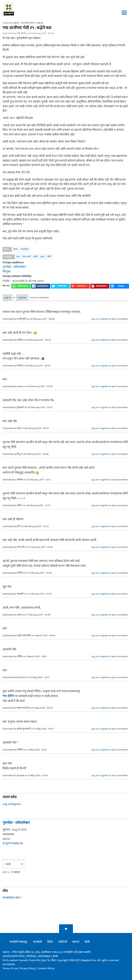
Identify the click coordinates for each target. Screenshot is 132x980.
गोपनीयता (32, 956)
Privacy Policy (28, 968)
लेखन (16, 249)
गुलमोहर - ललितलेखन (14, 267)
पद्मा (18, 257)
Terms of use (10, 968)
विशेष (50, 942)
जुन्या (42, 257)
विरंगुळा (7, 272)
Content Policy (46, 968)
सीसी (87, 942)
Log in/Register (12, 804)
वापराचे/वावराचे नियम (13, 956)
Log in (8, 297)
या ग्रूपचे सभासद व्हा (13, 844)
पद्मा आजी (26, 257)
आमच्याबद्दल (45, 956)
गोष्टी (49, 257)
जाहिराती (63, 942)
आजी (35, 257)
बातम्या (76, 942)
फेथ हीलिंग (8, 696)
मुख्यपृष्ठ (16, 23)
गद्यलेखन (25, 249)
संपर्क (55, 956)
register (22, 297)
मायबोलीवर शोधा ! (12, 898)
